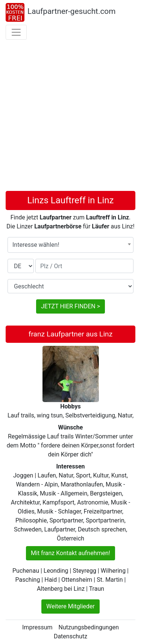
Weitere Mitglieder (70, 606)
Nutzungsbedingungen (89, 627)
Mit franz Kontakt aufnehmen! (70, 553)
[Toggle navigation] (16, 32)
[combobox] (70, 245)
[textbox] (70, 245)
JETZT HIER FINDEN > (70, 306)
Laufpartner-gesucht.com (71, 11)
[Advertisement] (70, 117)
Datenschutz (70, 636)
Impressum (37, 627)
